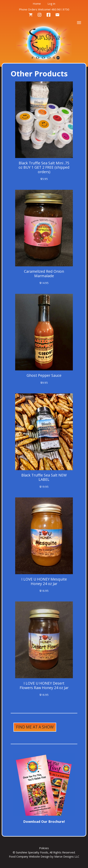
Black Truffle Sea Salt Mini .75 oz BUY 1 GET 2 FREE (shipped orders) (44, 167)
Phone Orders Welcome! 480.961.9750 (44, 9)
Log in (51, 4)
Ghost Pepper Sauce (44, 375)
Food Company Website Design (29, 856)
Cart (31, 15)
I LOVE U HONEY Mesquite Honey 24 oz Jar (44, 581)
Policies (44, 848)
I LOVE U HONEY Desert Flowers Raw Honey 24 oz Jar (44, 685)
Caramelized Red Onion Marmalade (44, 273)
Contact (57, 15)
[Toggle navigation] (79, 22)
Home (37, 4)
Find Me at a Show (35, 727)
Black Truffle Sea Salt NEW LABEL (44, 477)
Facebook (48, 15)
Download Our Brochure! (44, 821)
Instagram (40, 15)
